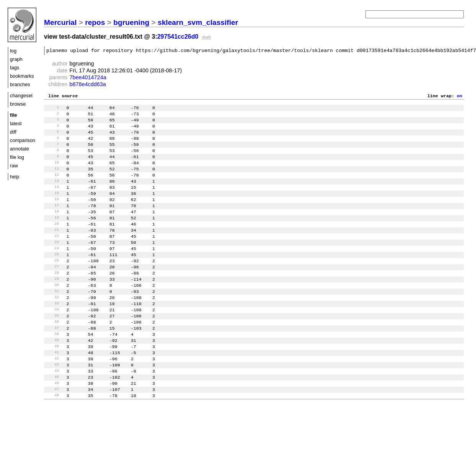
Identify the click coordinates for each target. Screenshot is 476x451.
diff (13, 132)
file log (17, 157)
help (15, 177)
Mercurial (60, 22)
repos (95, 22)
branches (20, 84)
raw (14, 166)
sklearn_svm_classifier (198, 22)
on (460, 98)
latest (16, 123)
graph (16, 59)
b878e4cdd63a (88, 85)
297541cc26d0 (178, 37)
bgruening (131, 22)
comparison (23, 140)
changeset (21, 96)
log (13, 51)
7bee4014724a (88, 78)
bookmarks (22, 76)
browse (18, 104)
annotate (20, 149)
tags (15, 68)
